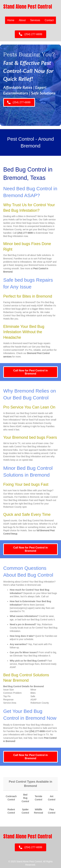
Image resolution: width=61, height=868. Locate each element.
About (22, 20)
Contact (49, 20)
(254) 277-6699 (25, 233)
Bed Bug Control (25, 798)
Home (11, 20)
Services (35, 20)
